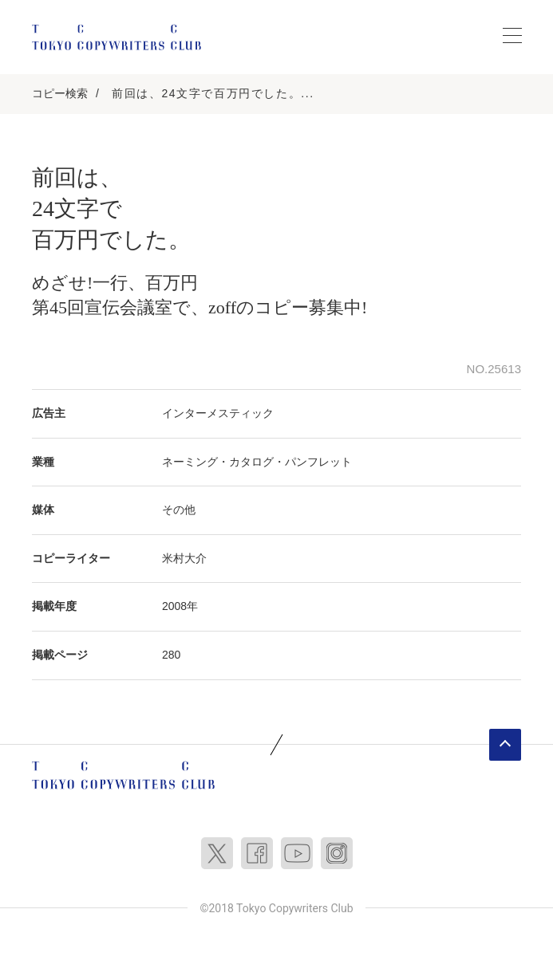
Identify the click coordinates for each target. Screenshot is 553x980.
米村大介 (184, 558)
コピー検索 (60, 93)
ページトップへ (505, 745)
